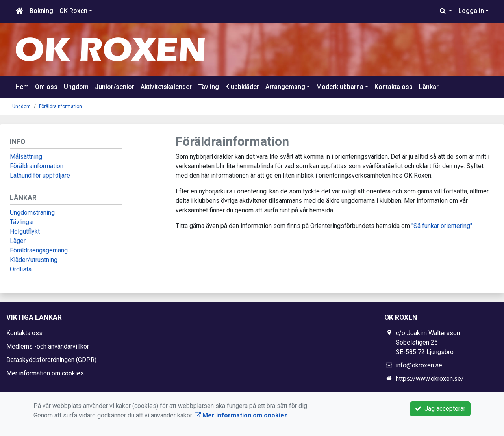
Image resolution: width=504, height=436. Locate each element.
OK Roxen (73, 11)
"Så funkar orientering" (441, 226)
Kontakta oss (394, 87)
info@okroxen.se (419, 365)
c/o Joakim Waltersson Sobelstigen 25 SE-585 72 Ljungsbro (428, 342)
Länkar (429, 87)
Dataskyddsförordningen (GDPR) (51, 360)
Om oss (46, 87)
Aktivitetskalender (166, 87)
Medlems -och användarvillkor (48, 346)
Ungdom (76, 87)
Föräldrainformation (60, 106)
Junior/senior (115, 87)
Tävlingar (22, 222)
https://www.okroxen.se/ (430, 379)
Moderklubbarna (340, 87)
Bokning (41, 11)
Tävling (208, 87)
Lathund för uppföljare (40, 175)
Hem (22, 87)
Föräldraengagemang (39, 250)
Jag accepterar (440, 409)
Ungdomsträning (32, 212)
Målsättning (26, 157)
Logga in (471, 11)
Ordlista (21, 269)
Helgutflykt (25, 231)
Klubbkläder (242, 87)
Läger (18, 241)
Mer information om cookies (45, 373)
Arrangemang (285, 87)
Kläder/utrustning (34, 260)
